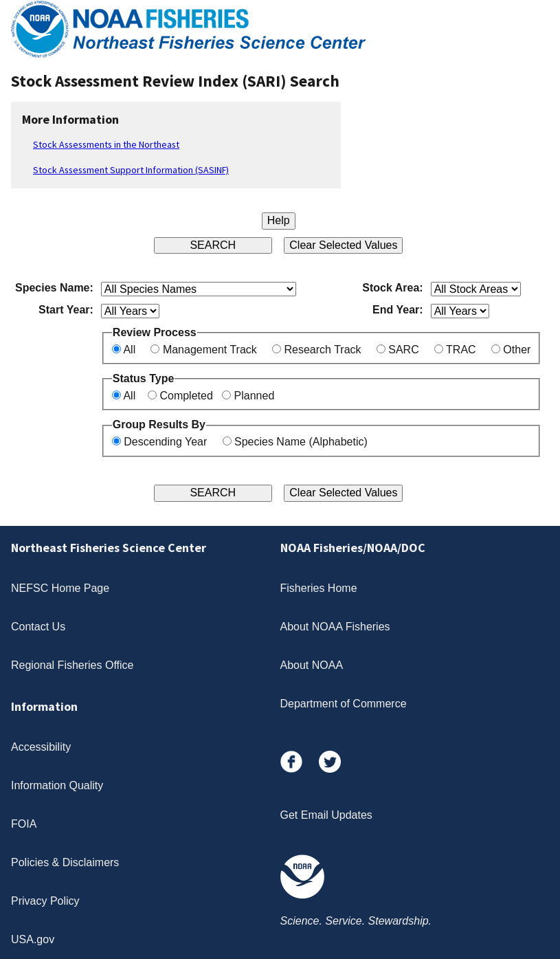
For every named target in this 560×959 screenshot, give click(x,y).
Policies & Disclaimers (65, 862)
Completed (186, 396)
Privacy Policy (45, 901)
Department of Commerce (344, 704)
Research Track (323, 350)
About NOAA (312, 665)
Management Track (210, 350)
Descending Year (165, 442)
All (129, 350)
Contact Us (38, 627)
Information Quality (57, 785)
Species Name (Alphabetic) (301, 442)
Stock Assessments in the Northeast (106, 144)
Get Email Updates (326, 815)
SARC (403, 350)
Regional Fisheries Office (72, 665)
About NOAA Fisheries (335, 627)
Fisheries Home (319, 588)
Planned (255, 396)
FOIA (24, 824)
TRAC (461, 350)
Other (517, 350)
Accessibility (41, 747)
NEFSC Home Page (60, 588)
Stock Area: (392, 288)
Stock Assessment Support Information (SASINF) (131, 170)
